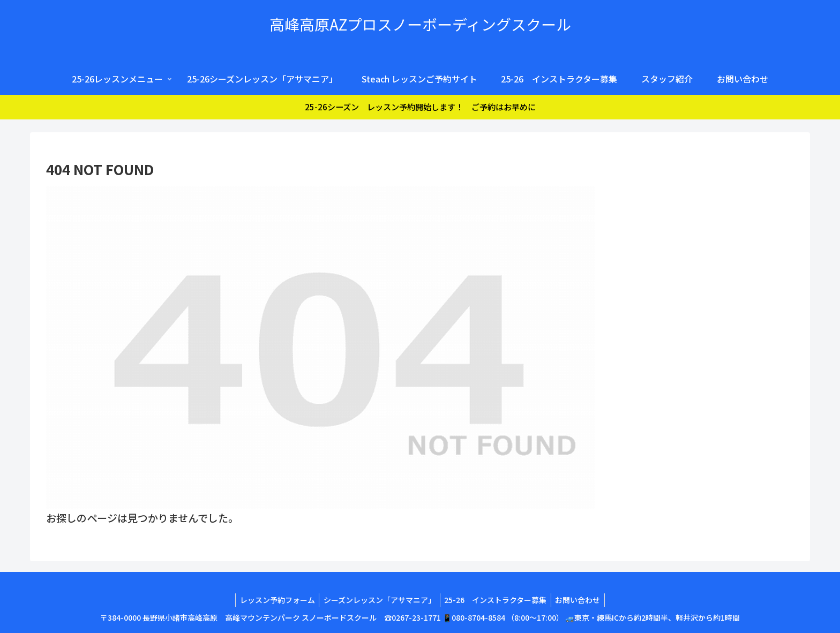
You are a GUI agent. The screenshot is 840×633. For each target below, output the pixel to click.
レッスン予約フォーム (274, 600)
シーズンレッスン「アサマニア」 (378, 600)
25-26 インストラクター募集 (497, 600)
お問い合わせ (582, 600)
